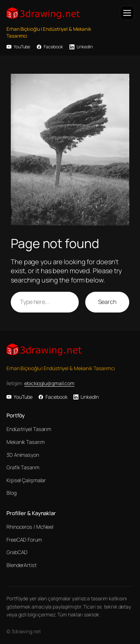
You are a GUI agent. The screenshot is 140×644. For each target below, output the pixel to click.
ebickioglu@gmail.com (49, 383)
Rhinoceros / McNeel (30, 527)
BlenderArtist (22, 565)
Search (107, 302)
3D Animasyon (23, 455)
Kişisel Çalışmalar (26, 480)
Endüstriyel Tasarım (29, 429)
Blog (11, 493)
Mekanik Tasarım (26, 442)
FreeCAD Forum (24, 540)
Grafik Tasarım (23, 467)
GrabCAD (17, 552)
